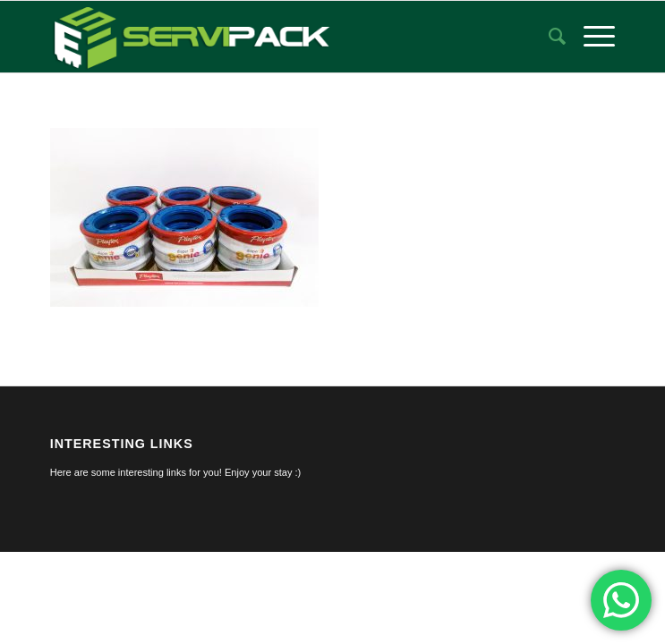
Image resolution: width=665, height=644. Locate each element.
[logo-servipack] (276, 37)
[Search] (548, 37)
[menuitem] (548, 37)
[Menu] (590, 37)
